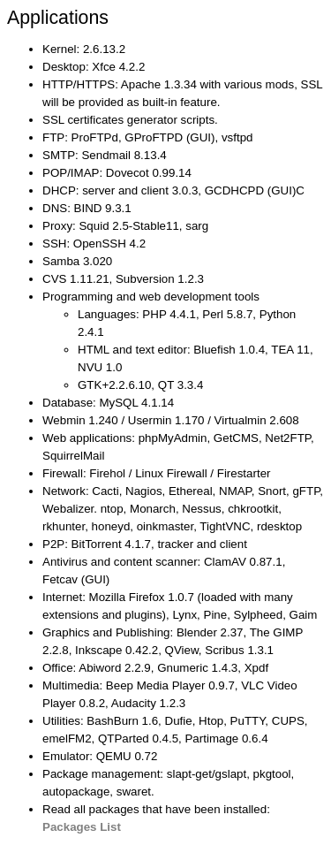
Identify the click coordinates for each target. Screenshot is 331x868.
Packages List (82, 827)
